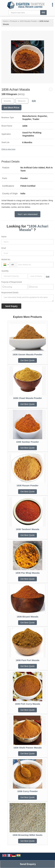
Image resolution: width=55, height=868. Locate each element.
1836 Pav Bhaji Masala (27, 573)
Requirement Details (10, 293)
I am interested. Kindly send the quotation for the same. (27, 298)
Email (4, 248)
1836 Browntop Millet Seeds (28, 835)
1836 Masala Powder (28, 21)
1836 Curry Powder (27, 791)
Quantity (5, 271)
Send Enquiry (28, 864)
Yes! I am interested (27, 214)
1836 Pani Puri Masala (27, 660)
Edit (34, 101)
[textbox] (22, 101)
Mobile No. (6, 259)
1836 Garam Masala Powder (27, 354)
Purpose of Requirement (12, 282)
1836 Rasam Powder (27, 485)
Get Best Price (12, 108)
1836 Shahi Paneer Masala (28, 748)
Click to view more (8, 149)
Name (4, 237)
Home (5, 21)
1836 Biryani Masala (27, 617)
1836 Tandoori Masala (27, 529)
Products (14, 21)
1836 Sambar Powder (27, 442)
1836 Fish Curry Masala (27, 704)
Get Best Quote (27, 360)
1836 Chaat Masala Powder (27, 398)
